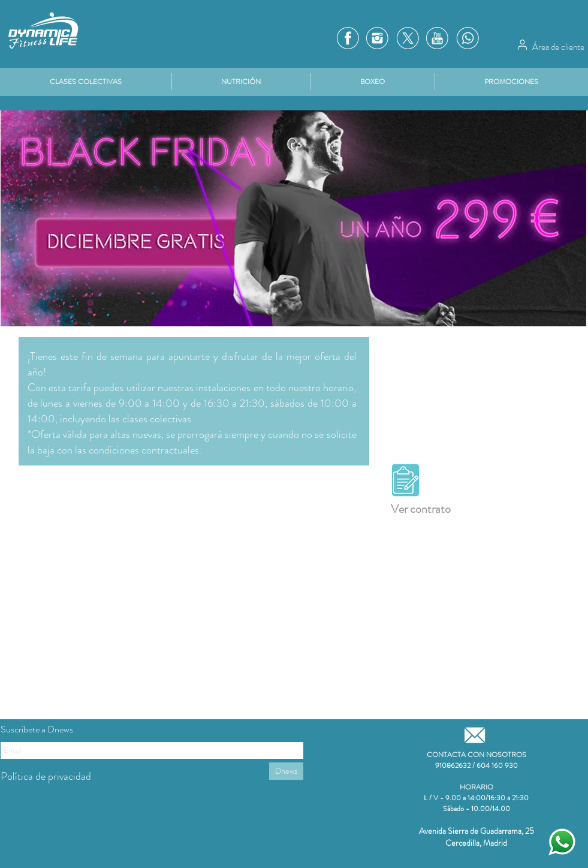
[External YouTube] (162, 636)
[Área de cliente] (523, 44)
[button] (512, 82)
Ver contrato (421, 509)
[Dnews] (286, 771)
